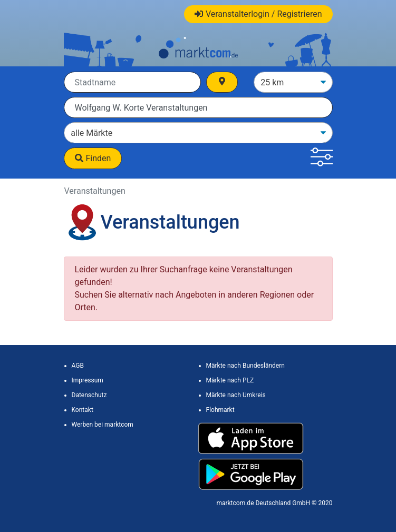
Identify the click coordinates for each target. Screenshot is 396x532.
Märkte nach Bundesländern (245, 366)
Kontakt (83, 410)
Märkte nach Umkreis (236, 395)
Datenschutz (89, 395)
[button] (321, 158)
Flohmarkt (220, 410)
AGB (78, 366)
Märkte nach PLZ (230, 380)
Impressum (88, 380)
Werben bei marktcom (103, 425)
